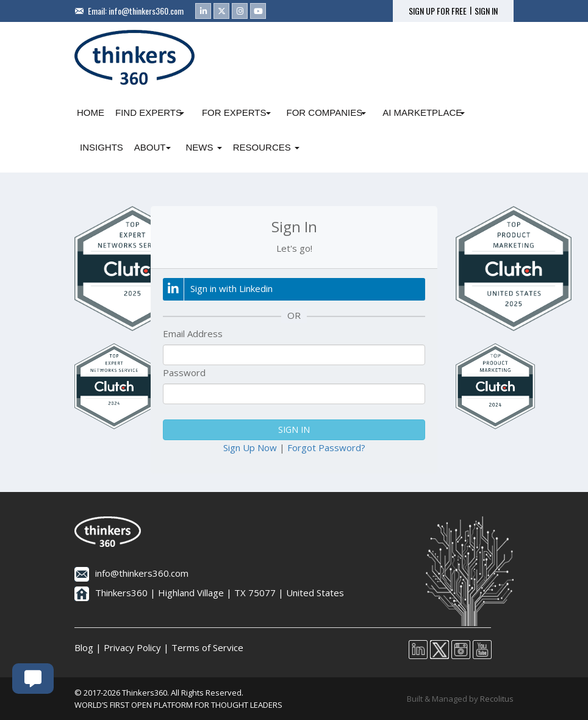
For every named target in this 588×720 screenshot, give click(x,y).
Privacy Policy (132, 647)
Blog (84, 647)
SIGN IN (486, 11)
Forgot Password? (326, 447)
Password (184, 372)
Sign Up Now (250, 447)
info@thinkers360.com (146, 11)
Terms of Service (207, 647)
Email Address (193, 333)
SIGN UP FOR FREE (438, 11)
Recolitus (497, 699)
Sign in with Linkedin (218, 289)
